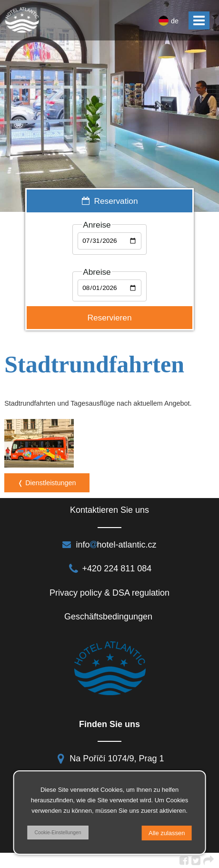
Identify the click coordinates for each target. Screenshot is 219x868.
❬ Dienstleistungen (47, 483)
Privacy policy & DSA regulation (109, 593)
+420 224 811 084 (110, 569)
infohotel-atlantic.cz (109, 545)
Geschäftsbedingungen (109, 617)
